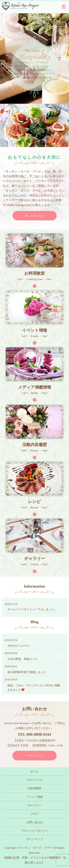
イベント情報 (35, 797)
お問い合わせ (35, 822)
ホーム (34, 771)
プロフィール (35, 780)
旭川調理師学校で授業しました (27, 672)
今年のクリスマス (18, 646)
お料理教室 (34, 788)
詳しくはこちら (34, 216)
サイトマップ (35, 839)
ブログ (34, 814)
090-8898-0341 (39, 734)
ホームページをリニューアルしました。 (32, 609)
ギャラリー (34, 805)
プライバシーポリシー (35, 831)
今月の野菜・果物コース (23, 659)
